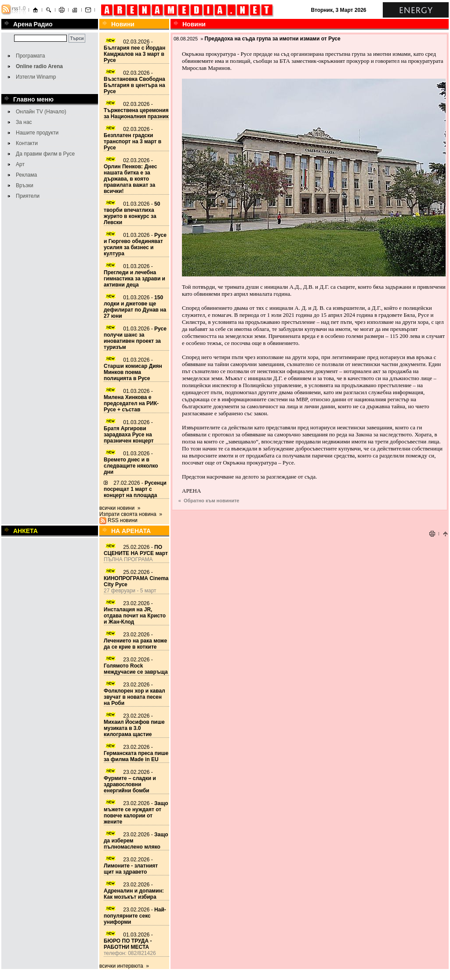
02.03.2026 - (134, 51)
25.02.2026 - (136, 550)
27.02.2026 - (135, 489)
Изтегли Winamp (36, 77)
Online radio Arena (39, 66)
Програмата (30, 56)
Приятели (28, 196)
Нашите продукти (37, 133)
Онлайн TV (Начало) (41, 112)
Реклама (26, 175)
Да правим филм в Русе (45, 154)
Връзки (25, 185)
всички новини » (120, 508)
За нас (24, 122)
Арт (20, 164)
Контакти (27, 143)
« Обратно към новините (209, 501)
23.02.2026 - (135, 613)
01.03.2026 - (132, 213)
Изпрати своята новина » (131, 514)
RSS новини (123, 520)
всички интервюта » (124, 966)
